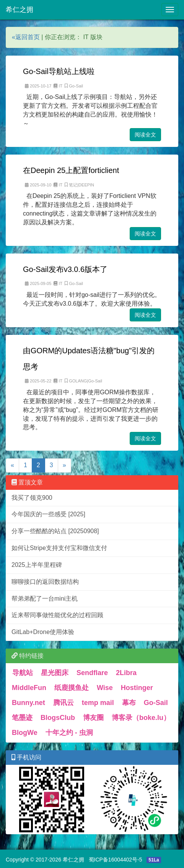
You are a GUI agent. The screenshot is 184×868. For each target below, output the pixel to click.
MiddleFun (29, 688)
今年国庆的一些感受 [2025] (48, 514)
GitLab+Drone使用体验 (43, 632)
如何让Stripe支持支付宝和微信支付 (59, 548)
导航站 (23, 673)
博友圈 (93, 718)
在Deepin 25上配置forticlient (71, 170)
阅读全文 (145, 135)
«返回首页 (26, 37)
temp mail (98, 703)
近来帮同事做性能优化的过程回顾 (57, 615)
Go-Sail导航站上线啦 (59, 71)
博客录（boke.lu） (141, 718)
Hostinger (137, 688)
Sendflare (92, 673)
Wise (105, 688)
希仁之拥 (20, 10)
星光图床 (55, 673)
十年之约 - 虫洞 (69, 733)
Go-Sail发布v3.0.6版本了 (65, 269)
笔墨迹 (22, 718)
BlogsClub (58, 718)
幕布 (129, 703)
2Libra (126, 673)
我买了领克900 (32, 498)
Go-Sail (156, 703)
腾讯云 (64, 703)
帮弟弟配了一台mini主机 (45, 599)
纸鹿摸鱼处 (72, 688)
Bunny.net (28, 703)
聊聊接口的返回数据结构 (45, 582)
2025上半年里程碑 (37, 565)
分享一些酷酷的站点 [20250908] (55, 531)
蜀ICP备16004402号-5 (116, 860)
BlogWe (25, 733)
